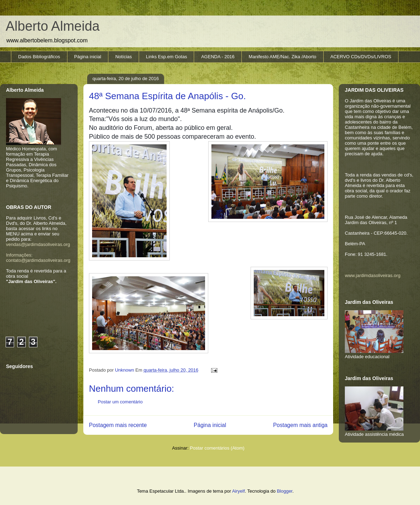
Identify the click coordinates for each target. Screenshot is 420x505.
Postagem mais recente (118, 425)
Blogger (284, 491)
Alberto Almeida (53, 26)
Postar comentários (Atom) (217, 448)
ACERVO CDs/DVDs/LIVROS (361, 57)
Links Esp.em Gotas (167, 57)
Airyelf (238, 491)
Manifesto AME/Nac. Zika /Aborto (283, 57)
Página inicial (88, 57)
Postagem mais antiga (300, 425)
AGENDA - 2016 (218, 57)
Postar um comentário (120, 402)
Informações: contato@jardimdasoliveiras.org (38, 258)
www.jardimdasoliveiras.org (373, 275)
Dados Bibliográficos (39, 57)
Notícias (124, 57)
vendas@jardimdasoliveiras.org (38, 244)
